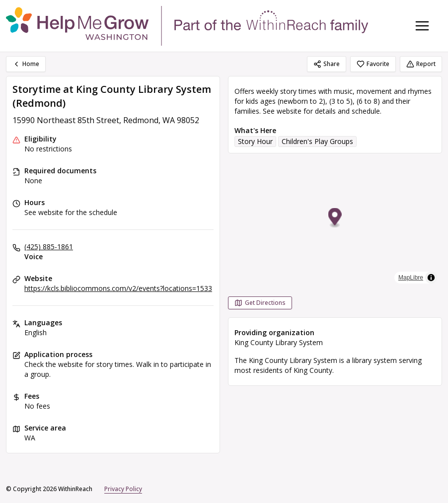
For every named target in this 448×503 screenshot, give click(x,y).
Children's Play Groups (317, 141)
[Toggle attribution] (431, 278)
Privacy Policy (123, 489)
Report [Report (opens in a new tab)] (421, 64)
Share (327, 64)
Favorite (373, 64)
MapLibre (411, 278)
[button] (335, 218)
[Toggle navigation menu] (422, 26)
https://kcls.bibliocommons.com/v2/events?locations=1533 (118, 288)
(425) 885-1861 (49, 247)
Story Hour (255, 141)
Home (26, 64)
